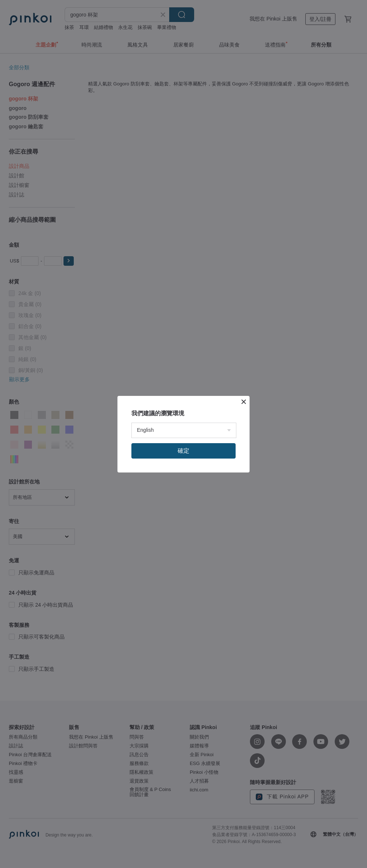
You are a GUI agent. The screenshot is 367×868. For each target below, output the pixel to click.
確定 (183, 451)
